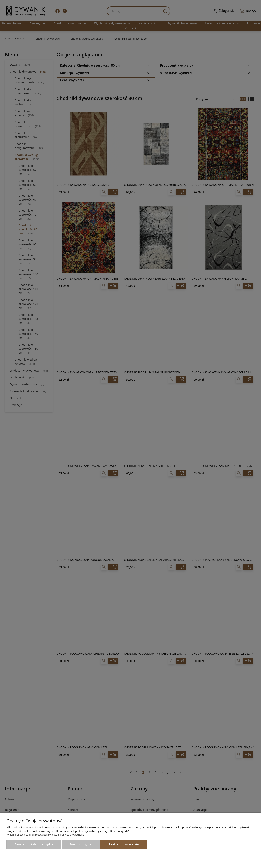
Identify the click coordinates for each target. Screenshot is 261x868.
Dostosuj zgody (81, 844)
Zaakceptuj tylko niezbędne (34, 844)
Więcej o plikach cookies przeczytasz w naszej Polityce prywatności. (46, 835)
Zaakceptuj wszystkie (124, 844)
